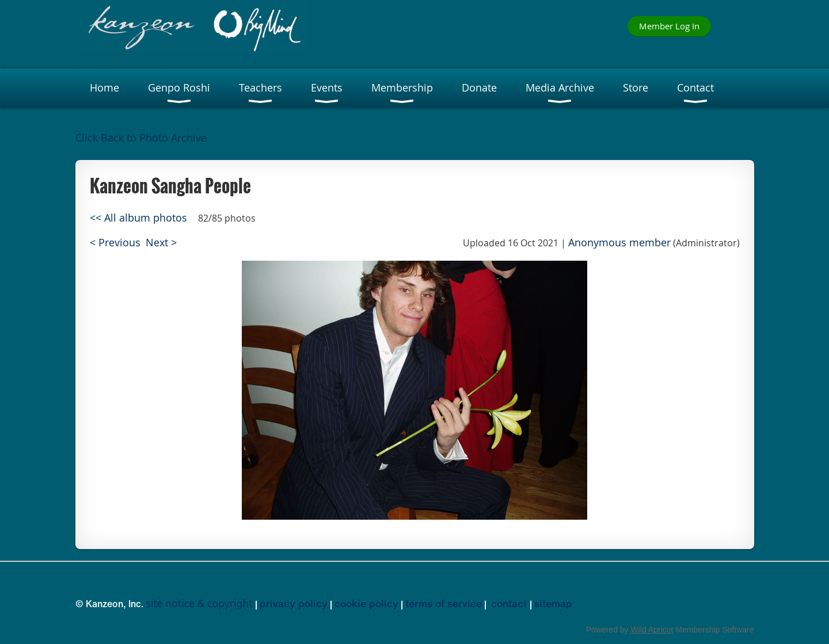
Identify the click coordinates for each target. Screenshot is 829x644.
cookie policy (366, 603)
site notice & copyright (199, 603)
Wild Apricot (652, 630)
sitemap (553, 603)
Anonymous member (619, 243)
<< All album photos (138, 218)
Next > (161, 243)
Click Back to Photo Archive (141, 138)
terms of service (444, 603)
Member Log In (669, 26)
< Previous (115, 243)
